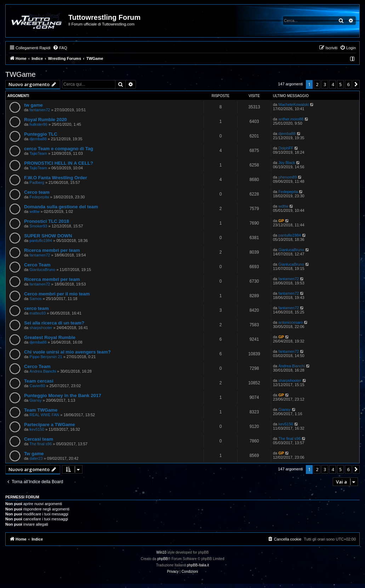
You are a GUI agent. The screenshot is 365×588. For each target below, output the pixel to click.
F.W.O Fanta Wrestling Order (56, 178)
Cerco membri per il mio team (57, 294)
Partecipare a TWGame (50, 425)
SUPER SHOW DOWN (48, 236)
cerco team (36, 308)
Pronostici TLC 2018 (47, 221)
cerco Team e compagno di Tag (59, 149)
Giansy (35, 400)
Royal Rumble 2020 (45, 120)
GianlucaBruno (291, 250)
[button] (356, 84)
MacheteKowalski (293, 104)
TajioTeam (38, 153)
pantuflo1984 (41, 241)
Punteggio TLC (41, 134)
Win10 (161, 552)
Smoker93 (38, 226)
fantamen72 (40, 110)
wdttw (34, 211)
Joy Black (287, 163)
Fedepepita (39, 197)
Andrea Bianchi (43, 371)
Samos (35, 299)
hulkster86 (38, 124)
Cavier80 (37, 386)
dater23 (36, 458)
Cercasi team (39, 439)
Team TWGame (41, 410)
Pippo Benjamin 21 (46, 357)
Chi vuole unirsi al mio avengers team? (67, 352)
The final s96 (41, 444)
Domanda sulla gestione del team (61, 207)
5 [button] (340, 84)
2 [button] (317, 84)
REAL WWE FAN (44, 415)
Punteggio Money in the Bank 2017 (63, 395)
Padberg (37, 182)
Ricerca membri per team (52, 250)
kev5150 (37, 429)
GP (281, 221)
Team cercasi (39, 381)
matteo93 (38, 313)
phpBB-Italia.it (198, 565)
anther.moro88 (291, 119)
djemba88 (38, 139)
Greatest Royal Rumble (50, 337)
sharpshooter (41, 328)
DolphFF (286, 148)
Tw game (34, 454)
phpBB (162, 559)
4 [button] (333, 84)
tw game (33, 105)
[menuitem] (60, 48)
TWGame (21, 74)
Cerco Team (37, 265)
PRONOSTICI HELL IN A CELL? (59, 163)
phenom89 (287, 177)
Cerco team (37, 192)
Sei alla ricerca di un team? (54, 323)
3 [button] (325, 84)
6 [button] (348, 84)
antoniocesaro (290, 322)
